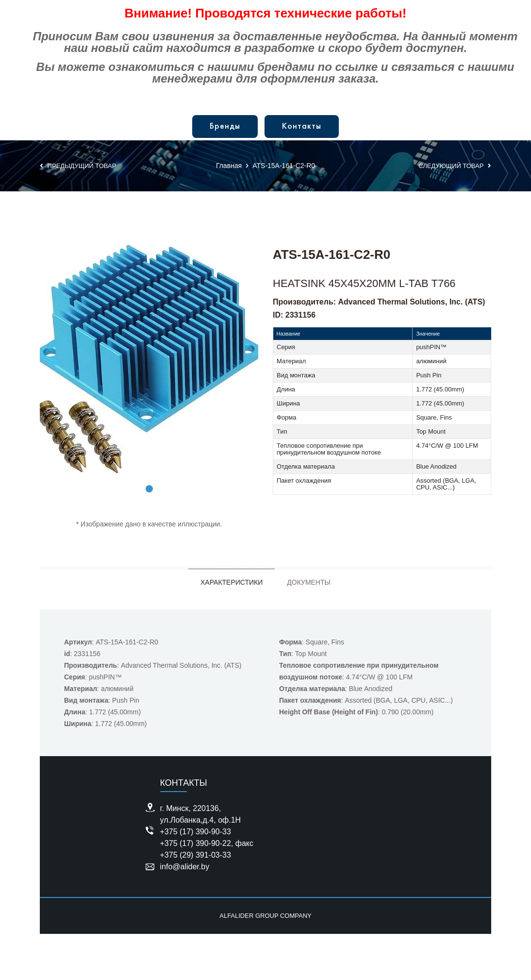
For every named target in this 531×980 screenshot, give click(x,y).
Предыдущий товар (78, 166)
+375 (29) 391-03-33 (196, 855)
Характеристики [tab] (232, 582)
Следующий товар (455, 166)
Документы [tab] (309, 582)
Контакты (302, 127)
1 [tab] (149, 489)
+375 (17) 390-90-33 (196, 832)
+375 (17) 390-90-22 (196, 843)
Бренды (225, 127)
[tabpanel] (149, 361)
